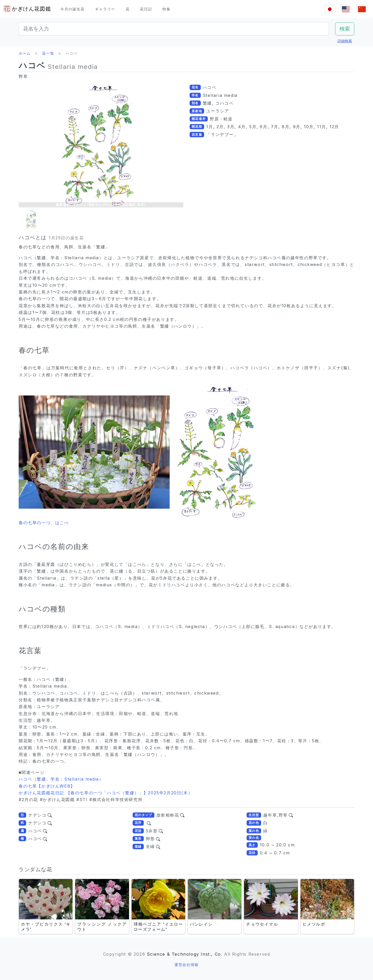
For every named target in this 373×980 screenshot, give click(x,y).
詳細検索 (345, 41)
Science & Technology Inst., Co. (185, 954)
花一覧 (48, 53)
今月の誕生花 (73, 9)
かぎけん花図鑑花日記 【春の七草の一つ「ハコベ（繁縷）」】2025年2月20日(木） (106, 793)
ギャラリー (105, 9)
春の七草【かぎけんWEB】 (47, 786)
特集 (166, 9)
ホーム (25, 53)
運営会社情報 (187, 965)
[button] (32, 219)
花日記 (146, 9)
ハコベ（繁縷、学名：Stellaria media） (61, 779)
